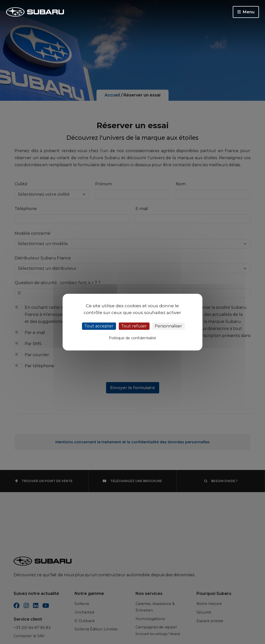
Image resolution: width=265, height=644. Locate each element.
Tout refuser (134, 326)
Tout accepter (99, 326)
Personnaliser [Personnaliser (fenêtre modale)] (168, 326)
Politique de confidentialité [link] (132, 338)
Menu (246, 12)
